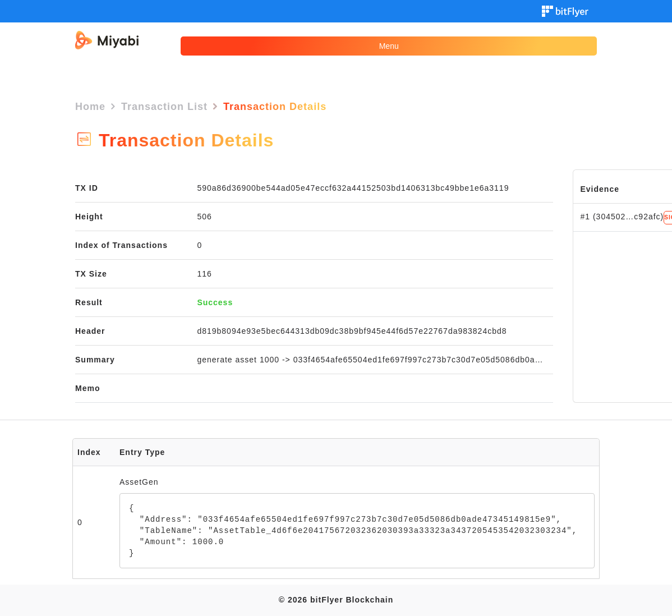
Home (90, 107)
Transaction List (164, 107)
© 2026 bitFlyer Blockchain (336, 600)
